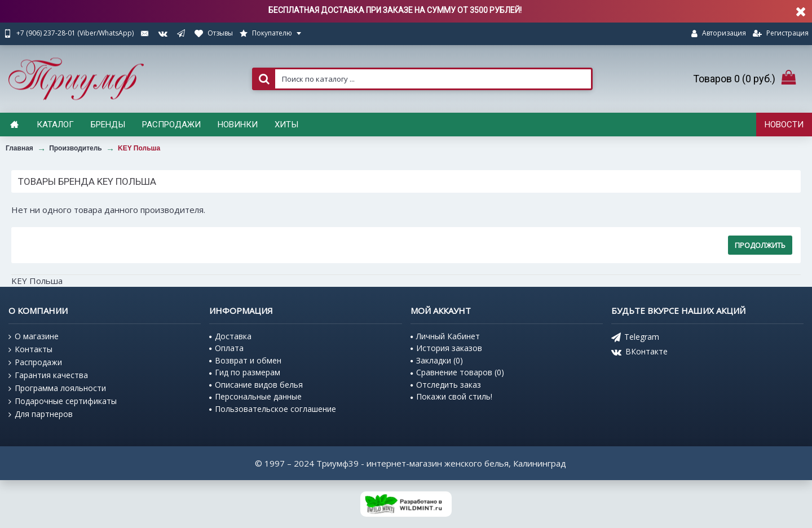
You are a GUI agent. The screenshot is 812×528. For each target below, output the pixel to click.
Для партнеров (41, 414)
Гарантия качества (48, 375)
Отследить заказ (446, 385)
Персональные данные (255, 396)
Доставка (230, 336)
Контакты (30, 349)
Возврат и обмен (245, 360)
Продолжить (760, 245)
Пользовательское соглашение (273, 409)
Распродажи (35, 362)
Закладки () (437, 360)
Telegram (635, 338)
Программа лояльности (57, 388)
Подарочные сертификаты (63, 401)
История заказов (446, 348)
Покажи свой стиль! (451, 396)
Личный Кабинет (445, 336)
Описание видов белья (256, 385)
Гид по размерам (245, 372)
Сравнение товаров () (457, 372)
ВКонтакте (639, 352)
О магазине (34, 336)
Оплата (226, 348)
